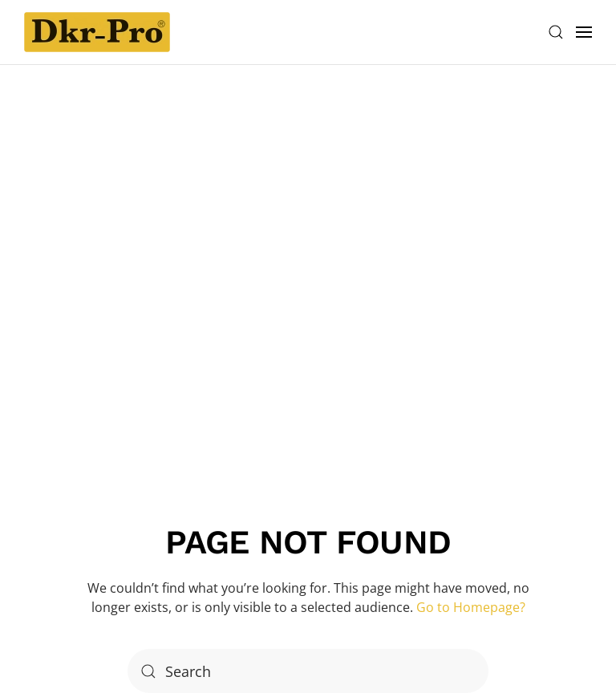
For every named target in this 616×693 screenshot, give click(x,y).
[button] (556, 32)
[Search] (308, 671)
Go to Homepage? (471, 607)
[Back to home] (97, 32)
